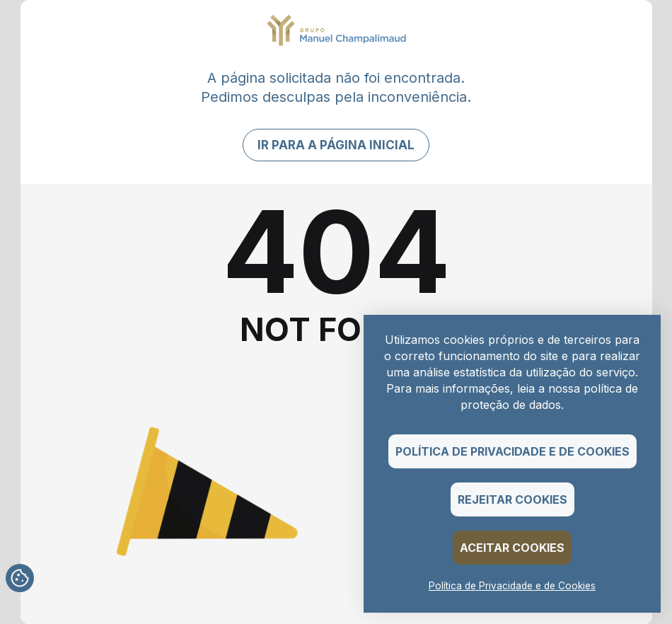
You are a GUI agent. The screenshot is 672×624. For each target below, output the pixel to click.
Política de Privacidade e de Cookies (512, 451)
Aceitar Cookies (512, 548)
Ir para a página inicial (336, 145)
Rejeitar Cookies (512, 499)
